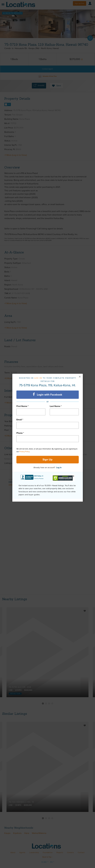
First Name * (22, 406)
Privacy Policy (24, 452)
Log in (38, 378)
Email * (20, 420)
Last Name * (56, 406)
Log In (59, 468)
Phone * (20, 433)
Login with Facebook (47, 394)
